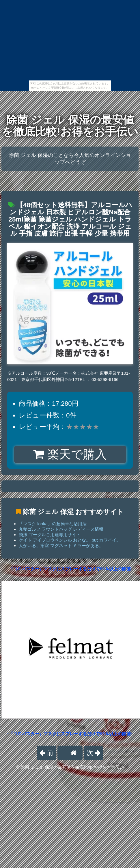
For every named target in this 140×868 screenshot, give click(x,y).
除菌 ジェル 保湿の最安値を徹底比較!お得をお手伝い (70, 126)
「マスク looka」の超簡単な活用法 (53, 524)
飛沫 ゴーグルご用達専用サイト (50, 535)
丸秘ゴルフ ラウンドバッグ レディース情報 (61, 529)
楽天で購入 (70, 454)
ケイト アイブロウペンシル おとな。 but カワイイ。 (70, 540)
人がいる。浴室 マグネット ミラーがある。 (61, 545)
